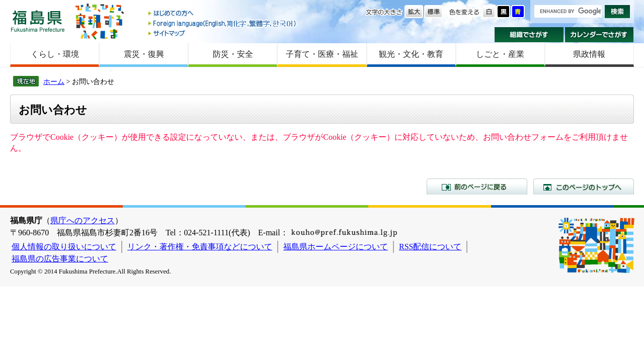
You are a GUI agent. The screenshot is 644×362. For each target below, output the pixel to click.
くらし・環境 (55, 54)
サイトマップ (223, 33)
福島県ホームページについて (336, 247)
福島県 (38, 21)
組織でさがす (529, 35)
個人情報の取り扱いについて (64, 247)
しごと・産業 (500, 54)
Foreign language (223, 23)
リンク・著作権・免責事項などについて (200, 247)
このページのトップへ (584, 187)
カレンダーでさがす (599, 35)
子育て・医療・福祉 (322, 54)
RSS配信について (430, 247)
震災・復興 (144, 54)
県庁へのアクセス (83, 220)
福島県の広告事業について (60, 259)
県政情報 (589, 54)
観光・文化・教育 (411, 54)
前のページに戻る (477, 187)
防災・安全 (233, 54)
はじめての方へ (223, 14)
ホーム (54, 81)
